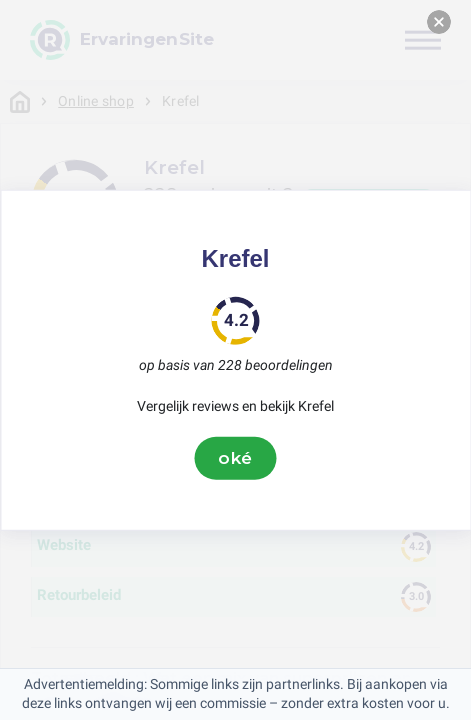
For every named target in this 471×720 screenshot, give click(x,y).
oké (236, 458)
